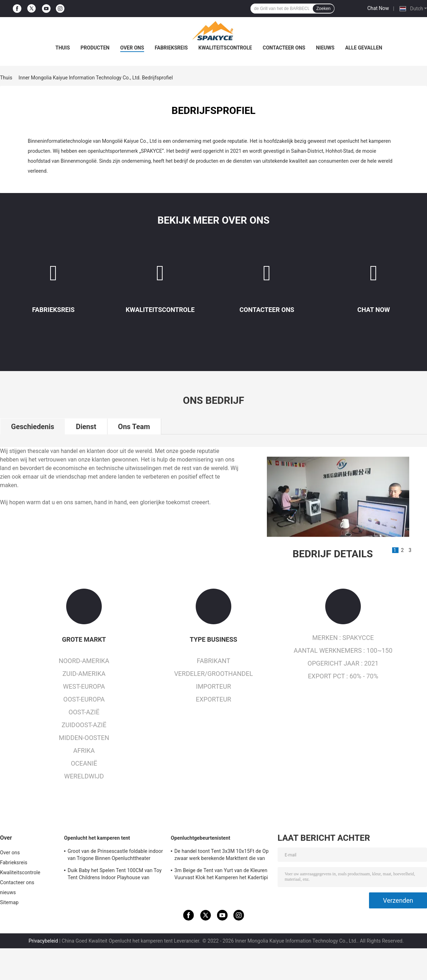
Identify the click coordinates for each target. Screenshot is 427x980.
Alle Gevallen (364, 48)
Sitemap (9, 902)
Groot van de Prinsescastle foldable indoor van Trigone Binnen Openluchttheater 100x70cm (115, 856)
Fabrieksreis (171, 48)
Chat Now (378, 8)
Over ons (132, 48)
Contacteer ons (284, 48)
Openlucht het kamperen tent (97, 838)
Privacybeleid (43, 941)
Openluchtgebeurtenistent (201, 838)
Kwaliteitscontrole (225, 48)
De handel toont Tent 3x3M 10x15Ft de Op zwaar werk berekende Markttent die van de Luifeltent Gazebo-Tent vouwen (222, 856)
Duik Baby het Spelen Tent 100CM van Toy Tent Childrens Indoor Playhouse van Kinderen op (115, 875)
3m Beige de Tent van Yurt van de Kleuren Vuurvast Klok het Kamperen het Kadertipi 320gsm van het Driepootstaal (221, 875)
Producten (95, 48)
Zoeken (323, 9)
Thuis (63, 48)
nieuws (325, 48)
